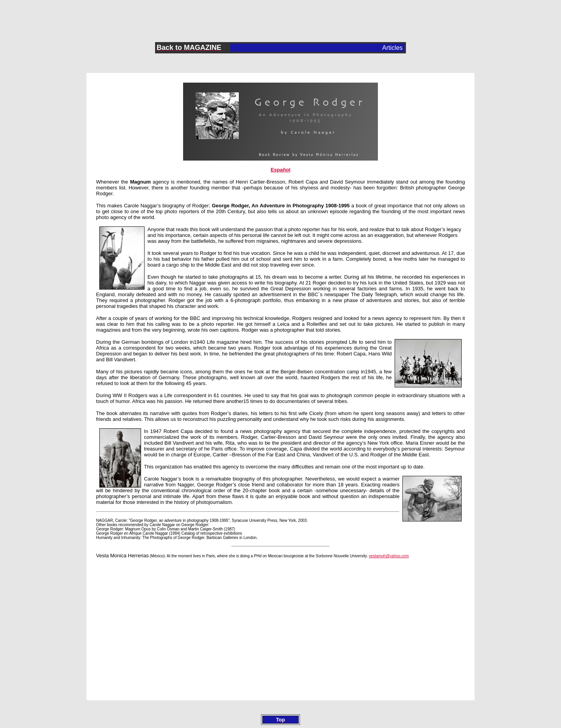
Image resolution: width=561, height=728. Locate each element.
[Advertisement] (280, 16)
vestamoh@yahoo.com (389, 556)
